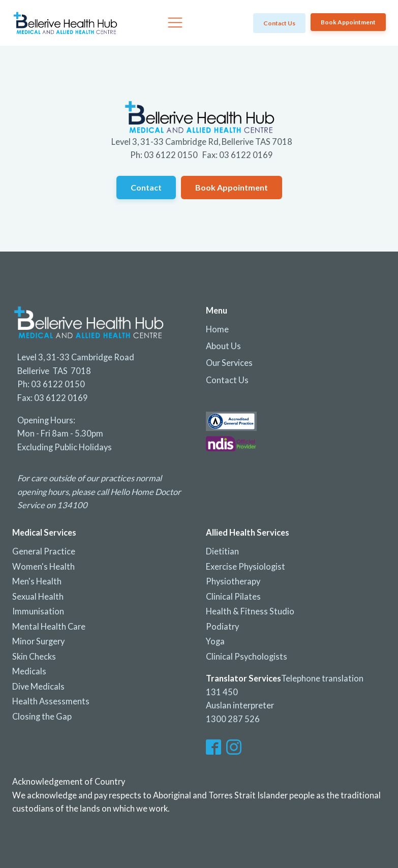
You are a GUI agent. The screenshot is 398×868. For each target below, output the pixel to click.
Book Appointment (348, 22)
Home (217, 329)
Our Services (229, 363)
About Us (223, 346)
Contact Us (227, 380)
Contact (146, 187)
